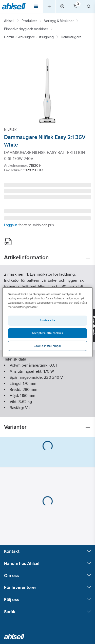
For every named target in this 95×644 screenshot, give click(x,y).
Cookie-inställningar (48, 346)
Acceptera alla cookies (48, 333)
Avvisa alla (47, 320)
